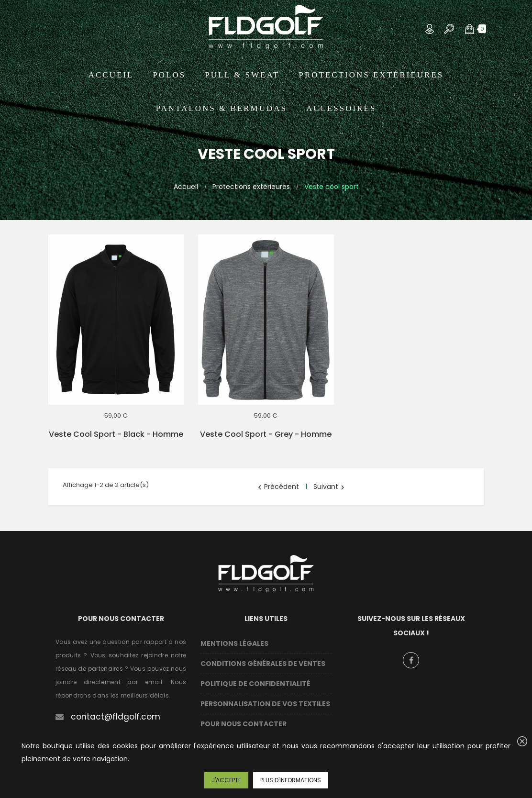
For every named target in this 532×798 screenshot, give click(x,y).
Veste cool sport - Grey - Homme (266, 434)
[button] (470, 29)
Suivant (330, 487)
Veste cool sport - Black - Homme (116, 434)
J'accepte (226, 780)
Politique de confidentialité (255, 684)
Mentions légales (234, 643)
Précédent (277, 487)
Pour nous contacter (244, 724)
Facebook (411, 660)
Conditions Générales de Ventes (263, 664)
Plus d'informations (291, 780)
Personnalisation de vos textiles (265, 704)
